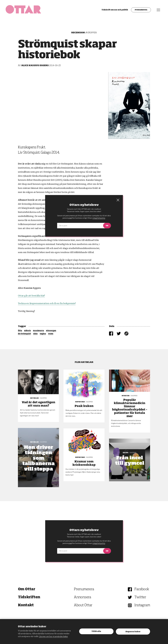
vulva (51, 334)
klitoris (28, 331)
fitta (20, 331)
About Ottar (83, 605)
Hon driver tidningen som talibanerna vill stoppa (38, 458)
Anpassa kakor (133, 632)
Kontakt (26, 605)
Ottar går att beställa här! (31, 296)
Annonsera (83, 597)
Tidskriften (29, 597)
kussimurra (38, 331)
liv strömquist (24, 334)
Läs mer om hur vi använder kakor (53, 637)
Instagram (142, 605)
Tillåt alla (96, 631)
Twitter (140, 597)
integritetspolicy (99, 543)
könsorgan (51, 331)
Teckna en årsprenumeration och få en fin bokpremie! (47, 303)
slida (35, 334)
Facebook (142, 589)
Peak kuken (84, 406)
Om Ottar (27, 589)
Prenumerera (139, 11)
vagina (43, 334)
